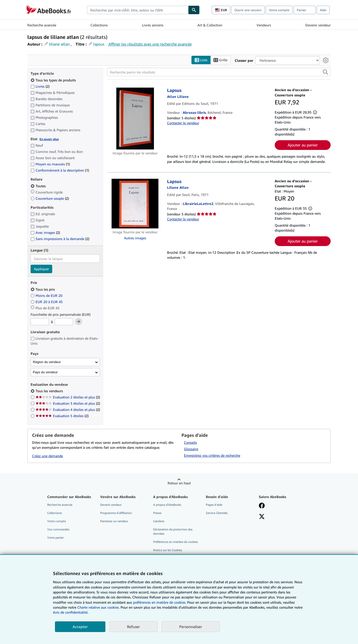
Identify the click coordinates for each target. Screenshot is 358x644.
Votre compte (279, 10)
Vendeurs (264, 25)
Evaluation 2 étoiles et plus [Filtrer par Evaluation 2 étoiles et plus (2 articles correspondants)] (68, 397)
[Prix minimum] (40, 322)
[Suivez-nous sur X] (262, 517)
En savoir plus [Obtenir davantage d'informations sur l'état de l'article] (49, 139)
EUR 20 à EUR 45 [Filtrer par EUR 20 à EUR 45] (47, 302)
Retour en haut (179, 483)
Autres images (135, 238)
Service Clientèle (217, 513)
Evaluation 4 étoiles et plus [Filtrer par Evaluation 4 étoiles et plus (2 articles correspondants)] (68, 410)
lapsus (99, 44)
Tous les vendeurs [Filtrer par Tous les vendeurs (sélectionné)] (50, 391)
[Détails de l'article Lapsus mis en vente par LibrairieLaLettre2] (135, 204)
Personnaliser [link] (191, 627)
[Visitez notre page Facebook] (262, 506)
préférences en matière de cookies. (160, 602)
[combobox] (138, 10)
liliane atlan (59, 44)
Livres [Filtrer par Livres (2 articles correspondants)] (40, 86)
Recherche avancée (42, 25)
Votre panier (55, 538)
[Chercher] (194, 10)
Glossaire (191, 449)
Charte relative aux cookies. (99, 607)
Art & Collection (210, 25)
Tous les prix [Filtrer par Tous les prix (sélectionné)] (43, 289)
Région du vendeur (47, 362)
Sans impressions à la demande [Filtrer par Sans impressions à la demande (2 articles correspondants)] (60, 239)
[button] (325, 72)
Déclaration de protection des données (173, 532)
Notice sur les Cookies (168, 550)
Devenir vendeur (318, 25)
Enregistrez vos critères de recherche (212, 455)
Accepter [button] (80, 627)
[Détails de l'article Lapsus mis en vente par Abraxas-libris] (135, 119)
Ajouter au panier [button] (303, 145)
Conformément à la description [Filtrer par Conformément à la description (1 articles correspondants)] (60, 170)
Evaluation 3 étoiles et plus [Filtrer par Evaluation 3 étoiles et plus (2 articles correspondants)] (68, 404)
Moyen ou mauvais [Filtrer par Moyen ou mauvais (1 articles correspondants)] (50, 164)
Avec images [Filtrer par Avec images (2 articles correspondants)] (45, 233)
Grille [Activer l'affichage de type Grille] (221, 60)
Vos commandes (58, 530)
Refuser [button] (134, 627)
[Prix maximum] (64, 322)
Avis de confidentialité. (71, 612)
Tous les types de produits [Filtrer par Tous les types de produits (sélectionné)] (54, 80)
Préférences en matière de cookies (176, 542)
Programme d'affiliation (116, 513)
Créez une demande (47, 456)
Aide (323, 10)
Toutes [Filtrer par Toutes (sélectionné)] (39, 186)
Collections (99, 25)
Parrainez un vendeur (114, 521)
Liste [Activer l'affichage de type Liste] (201, 60)
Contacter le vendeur (183, 123)
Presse (157, 513)
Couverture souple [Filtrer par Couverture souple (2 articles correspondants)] (50, 198)
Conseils (190, 442)
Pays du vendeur (45, 372)
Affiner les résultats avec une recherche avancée (150, 44)
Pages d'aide (214, 505)
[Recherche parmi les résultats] (219, 72)
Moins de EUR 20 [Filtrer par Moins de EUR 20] (47, 295)
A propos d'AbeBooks (167, 505)
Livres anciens (153, 25)
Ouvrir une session (248, 10)
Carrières (159, 521)
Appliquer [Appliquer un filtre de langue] (41, 269)
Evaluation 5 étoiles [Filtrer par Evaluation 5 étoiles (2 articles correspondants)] (62, 416)
